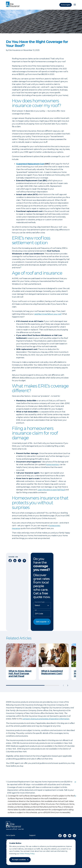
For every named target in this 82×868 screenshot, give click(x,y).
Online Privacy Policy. (27, 854)
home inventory (53, 465)
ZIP (36, 610)
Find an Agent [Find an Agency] (66, 5)
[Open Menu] (75, 5)
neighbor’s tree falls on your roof (48, 314)
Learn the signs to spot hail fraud (51, 490)
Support (32, 835)
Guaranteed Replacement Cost (30, 164)
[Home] (13, 4)
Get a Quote (11, 835)
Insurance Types (40, 602)
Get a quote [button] (41, 622)
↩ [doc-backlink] (75, 782)
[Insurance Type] (42, 605)
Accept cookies (19, 860)
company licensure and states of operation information (46, 719)
